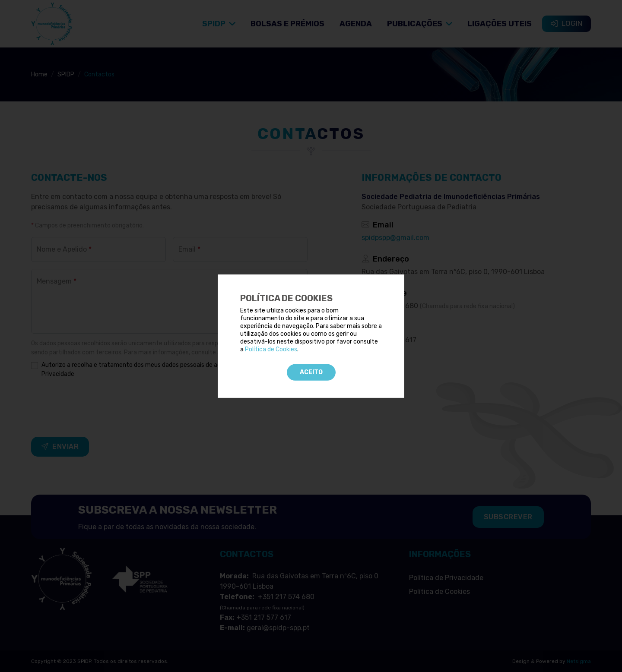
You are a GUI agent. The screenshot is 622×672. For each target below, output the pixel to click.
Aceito (311, 372)
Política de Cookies (271, 349)
